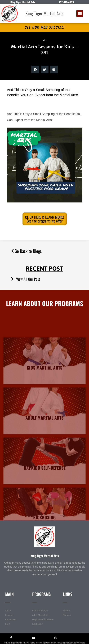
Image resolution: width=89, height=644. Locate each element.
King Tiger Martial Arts (44, 13)
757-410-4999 (66, 2)
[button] (80, 13)
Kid (44, 40)
